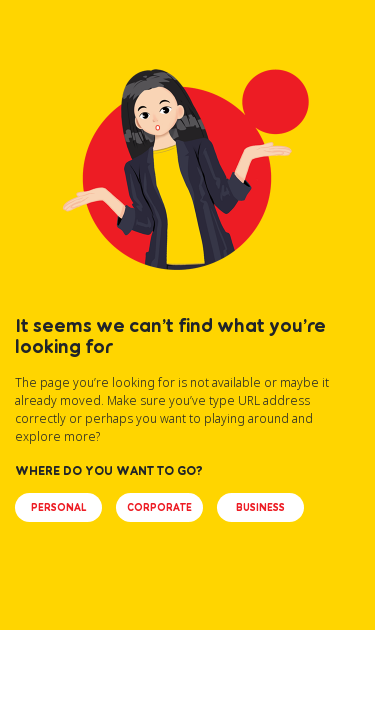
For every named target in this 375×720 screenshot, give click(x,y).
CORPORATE (159, 507)
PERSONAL (58, 507)
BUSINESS (260, 507)
